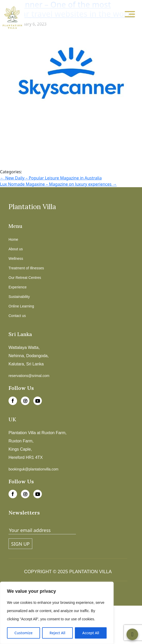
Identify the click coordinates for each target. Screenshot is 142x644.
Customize (23, 633)
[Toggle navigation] (130, 15)
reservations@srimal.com (29, 376)
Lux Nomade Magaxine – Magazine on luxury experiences (58, 184)
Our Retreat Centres (25, 278)
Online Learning (21, 306)
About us (16, 249)
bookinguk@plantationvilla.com (33, 469)
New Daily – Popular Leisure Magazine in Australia (51, 178)
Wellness (16, 259)
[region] (57, 613)
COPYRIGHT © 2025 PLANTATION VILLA (68, 572)
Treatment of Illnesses (26, 268)
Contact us (17, 316)
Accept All (91, 633)
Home (13, 239)
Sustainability (19, 297)
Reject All (57, 633)
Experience (18, 287)
